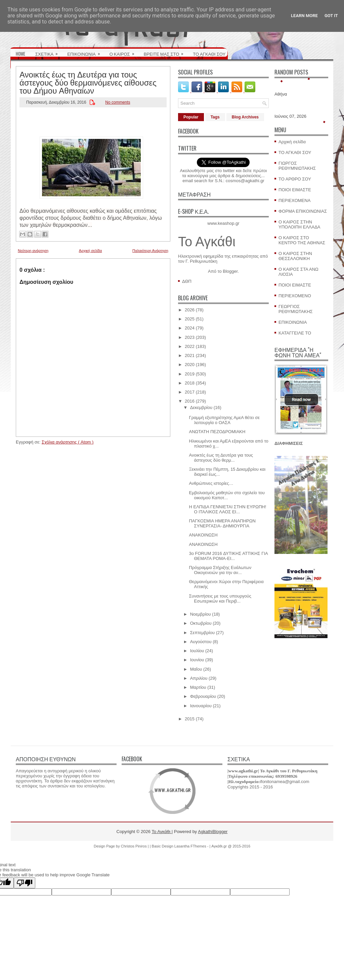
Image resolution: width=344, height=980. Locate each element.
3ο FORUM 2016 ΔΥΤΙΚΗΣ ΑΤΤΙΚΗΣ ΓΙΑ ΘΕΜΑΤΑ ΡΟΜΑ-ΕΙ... (228, 556)
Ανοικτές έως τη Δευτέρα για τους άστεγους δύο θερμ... (221, 458)
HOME (20, 54)
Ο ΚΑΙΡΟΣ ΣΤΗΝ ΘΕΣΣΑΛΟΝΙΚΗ (295, 256)
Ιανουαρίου (201, 706)
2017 (190, 392)
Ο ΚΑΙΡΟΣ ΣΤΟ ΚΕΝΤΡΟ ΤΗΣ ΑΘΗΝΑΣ (302, 240)
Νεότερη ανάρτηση (33, 251)
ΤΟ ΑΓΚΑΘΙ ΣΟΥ (209, 54)
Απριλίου (199, 678)
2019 (190, 374)
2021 (190, 355)
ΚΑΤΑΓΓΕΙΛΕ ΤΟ (295, 333)
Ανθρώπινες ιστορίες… (211, 483)
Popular (191, 117)
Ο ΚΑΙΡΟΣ (124, 52)
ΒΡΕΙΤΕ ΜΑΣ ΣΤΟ (166, 52)
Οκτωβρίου (201, 623)
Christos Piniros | (135, 846)
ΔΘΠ (187, 281)
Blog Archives (245, 117)
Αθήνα (281, 94)
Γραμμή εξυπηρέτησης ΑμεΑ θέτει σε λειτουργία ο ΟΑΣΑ (224, 420)
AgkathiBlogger (213, 832)
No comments (118, 102)
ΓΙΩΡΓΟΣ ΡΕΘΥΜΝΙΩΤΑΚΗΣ (297, 166)
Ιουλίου (197, 651)
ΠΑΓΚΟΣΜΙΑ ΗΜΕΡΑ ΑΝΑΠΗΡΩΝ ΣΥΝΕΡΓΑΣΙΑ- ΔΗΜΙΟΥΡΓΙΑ (222, 523)
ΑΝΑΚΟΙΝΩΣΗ (203, 535)
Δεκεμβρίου (201, 407)
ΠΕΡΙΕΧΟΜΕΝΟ (295, 296)
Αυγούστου (201, 642)
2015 (190, 719)
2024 (190, 328)
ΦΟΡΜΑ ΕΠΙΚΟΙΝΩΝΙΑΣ (303, 211)
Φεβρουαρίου (203, 696)
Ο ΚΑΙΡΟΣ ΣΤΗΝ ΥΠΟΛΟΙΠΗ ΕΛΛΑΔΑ (299, 224)
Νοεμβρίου (201, 614)
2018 (190, 383)
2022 (190, 346)
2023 (190, 337)
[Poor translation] (25, 883)
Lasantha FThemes (191, 846)
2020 (190, 365)
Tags (215, 117)
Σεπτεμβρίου (202, 633)
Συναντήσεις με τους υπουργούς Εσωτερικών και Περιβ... (220, 599)
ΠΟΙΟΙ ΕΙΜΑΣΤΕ (295, 190)
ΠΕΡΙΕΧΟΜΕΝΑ (294, 200)
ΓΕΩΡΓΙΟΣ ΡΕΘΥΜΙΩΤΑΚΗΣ (296, 309)
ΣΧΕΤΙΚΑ (49, 52)
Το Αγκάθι (207, 242)
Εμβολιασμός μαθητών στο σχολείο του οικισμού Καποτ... (227, 495)
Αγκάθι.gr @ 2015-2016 (231, 846)
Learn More (304, 16)
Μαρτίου (198, 687)
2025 (190, 319)
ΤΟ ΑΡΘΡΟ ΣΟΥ (295, 179)
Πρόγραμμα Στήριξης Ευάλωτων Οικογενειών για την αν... (220, 570)
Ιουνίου (197, 660)
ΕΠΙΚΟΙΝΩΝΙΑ (86, 52)
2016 (190, 401)
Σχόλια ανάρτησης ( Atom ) (68, 442)
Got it (331, 16)
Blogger (230, 271)
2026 (190, 310)
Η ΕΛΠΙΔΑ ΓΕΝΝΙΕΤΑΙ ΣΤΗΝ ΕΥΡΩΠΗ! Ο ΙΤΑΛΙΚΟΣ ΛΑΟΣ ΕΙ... (227, 509)
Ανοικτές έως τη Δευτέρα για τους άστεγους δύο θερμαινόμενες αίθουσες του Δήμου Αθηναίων (88, 82)
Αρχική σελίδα (91, 251)
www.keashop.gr (223, 223)
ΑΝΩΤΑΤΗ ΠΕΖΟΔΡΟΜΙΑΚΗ (217, 432)
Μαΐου (196, 669)
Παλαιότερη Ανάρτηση (150, 251)
